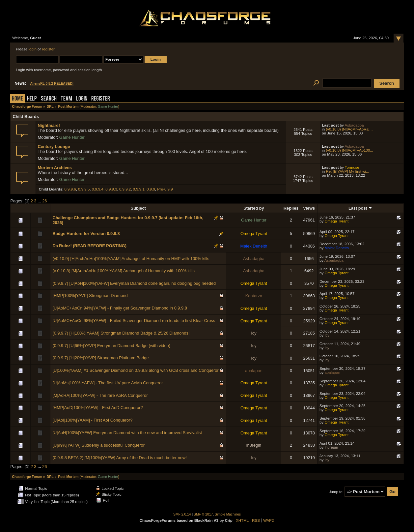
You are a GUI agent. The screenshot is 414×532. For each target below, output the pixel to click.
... (40, 201)
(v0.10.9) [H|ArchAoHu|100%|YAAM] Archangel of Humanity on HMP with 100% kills (131, 259)
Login (82, 99)
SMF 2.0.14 (182, 514)
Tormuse (352, 167)
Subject (138, 208)
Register (101, 99)
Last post (360, 208)
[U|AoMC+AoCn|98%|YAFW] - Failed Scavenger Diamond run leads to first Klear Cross (134, 321)
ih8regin (254, 445)
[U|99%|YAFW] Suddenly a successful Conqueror (98, 445)
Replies (291, 208)
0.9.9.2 (125, 189)
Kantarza (254, 296)
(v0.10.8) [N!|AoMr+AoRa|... (349, 129)
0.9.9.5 (84, 189)
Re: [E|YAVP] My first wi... (347, 171)
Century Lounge (54, 147)
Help (32, 99)
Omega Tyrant (336, 221)
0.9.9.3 (111, 189)
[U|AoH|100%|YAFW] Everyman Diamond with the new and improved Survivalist (127, 433)
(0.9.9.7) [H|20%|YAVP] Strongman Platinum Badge (100, 358)
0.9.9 (151, 189)
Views (309, 208)
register (48, 49)
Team (66, 99)
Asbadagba (354, 125)
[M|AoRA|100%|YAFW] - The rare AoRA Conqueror (100, 395)
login (33, 49)
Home (17, 99)
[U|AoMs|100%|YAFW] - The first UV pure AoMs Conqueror (108, 383)
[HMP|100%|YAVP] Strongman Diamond (90, 296)
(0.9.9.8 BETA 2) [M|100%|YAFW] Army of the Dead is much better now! (119, 458)
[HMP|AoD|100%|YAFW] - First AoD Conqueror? (97, 408)
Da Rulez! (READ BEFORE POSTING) (89, 246)
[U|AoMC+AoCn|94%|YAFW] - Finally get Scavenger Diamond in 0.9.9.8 (120, 308)
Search (49, 99)
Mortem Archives (55, 168)
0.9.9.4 (98, 189)
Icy (254, 333)
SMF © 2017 (203, 514)
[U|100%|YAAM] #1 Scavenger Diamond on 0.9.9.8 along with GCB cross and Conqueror (135, 370)
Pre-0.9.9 (165, 189)
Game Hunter (108, 107)
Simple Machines (228, 514)
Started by (254, 208)
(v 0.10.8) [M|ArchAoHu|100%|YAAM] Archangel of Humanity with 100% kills (124, 271)
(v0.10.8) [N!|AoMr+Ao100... (349, 150)
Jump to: (336, 492)
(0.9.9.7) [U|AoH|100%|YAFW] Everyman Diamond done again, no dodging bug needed (134, 283)
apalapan (254, 371)
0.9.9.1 (139, 189)
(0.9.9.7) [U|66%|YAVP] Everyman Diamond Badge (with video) (111, 346)
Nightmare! (49, 125)
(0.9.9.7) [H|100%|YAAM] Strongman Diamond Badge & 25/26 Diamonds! (121, 333)
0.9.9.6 (70, 189)
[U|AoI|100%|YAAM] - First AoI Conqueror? (92, 420)
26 (44, 201)
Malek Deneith (254, 246)
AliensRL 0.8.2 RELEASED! (52, 84)
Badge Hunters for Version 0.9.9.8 (86, 234)
